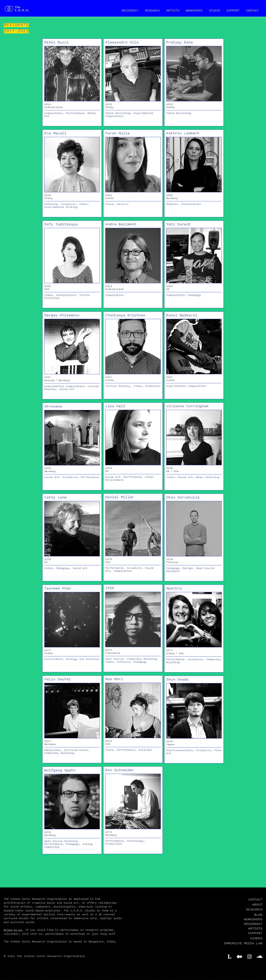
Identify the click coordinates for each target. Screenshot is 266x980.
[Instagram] (249, 957)
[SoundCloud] (259, 957)
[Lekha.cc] (230, 957)
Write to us (13, 930)
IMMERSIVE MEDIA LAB (243, 943)
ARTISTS (255, 928)
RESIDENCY (253, 924)
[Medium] (239, 957)
